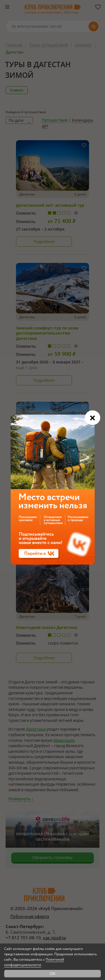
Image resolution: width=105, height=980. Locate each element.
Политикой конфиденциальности (34, 962)
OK (53, 973)
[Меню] (7, 7)
